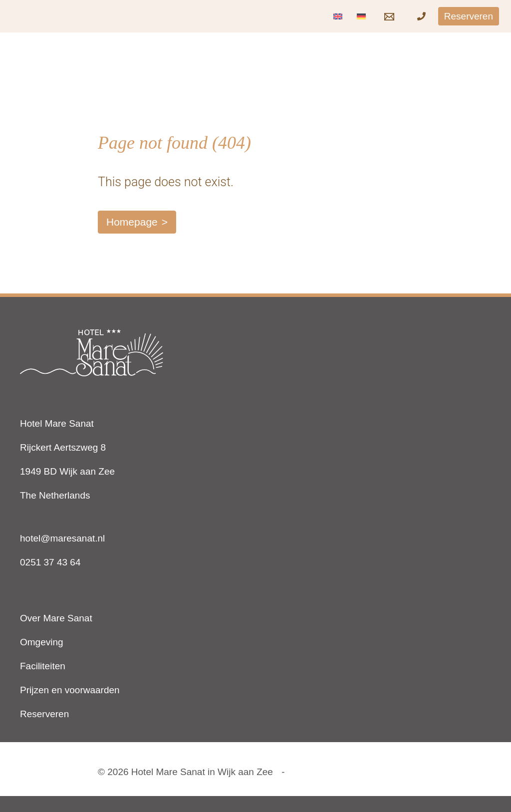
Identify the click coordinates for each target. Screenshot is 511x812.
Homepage (132, 222)
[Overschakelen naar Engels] (338, 16)
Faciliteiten (43, 666)
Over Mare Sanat (56, 618)
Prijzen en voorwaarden (70, 690)
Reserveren (44, 714)
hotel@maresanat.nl (62, 538)
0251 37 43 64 (50, 562)
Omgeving (42, 642)
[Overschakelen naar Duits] (361, 16)
